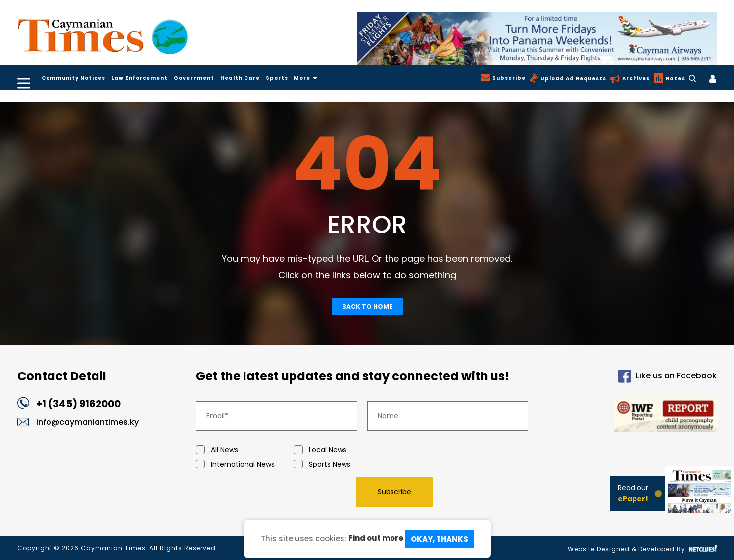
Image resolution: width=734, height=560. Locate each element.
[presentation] (271, 492)
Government (194, 78)
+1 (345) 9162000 (78, 404)
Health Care (240, 78)
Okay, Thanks (440, 539)
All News (245, 450)
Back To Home (367, 306)
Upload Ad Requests (572, 78)
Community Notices (73, 78)
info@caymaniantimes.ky (87, 422)
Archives (635, 78)
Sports (277, 78)
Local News (343, 450)
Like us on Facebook (667, 376)
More (306, 78)
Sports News (343, 464)
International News (245, 464)
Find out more (376, 538)
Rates (674, 78)
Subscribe (508, 78)
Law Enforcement (140, 78)
